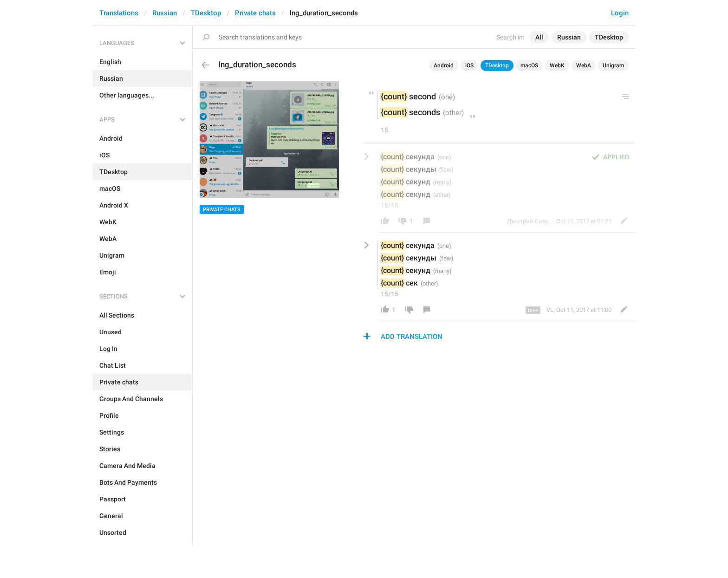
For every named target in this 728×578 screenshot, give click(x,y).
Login (620, 13)
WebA (584, 65)
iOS (469, 65)
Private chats (255, 13)
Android (444, 65)
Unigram (613, 65)
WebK (557, 65)
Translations (119, 13)
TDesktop (206, 13)
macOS (529, 65)
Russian (165, 13)
